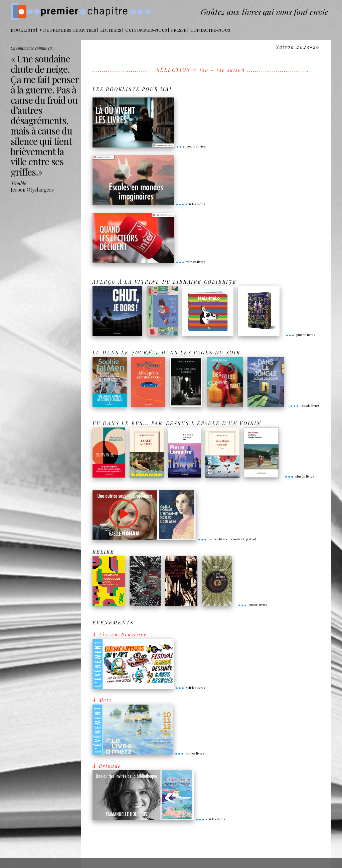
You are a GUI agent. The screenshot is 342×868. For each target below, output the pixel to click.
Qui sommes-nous (146, 30)
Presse (179, 30)
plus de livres (300, 335)
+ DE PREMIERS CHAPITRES (68, 30)
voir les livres (191, 146)
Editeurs (111, 30)
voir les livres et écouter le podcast (227, 539)
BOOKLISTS (23, 30)
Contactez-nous (210, 30)
